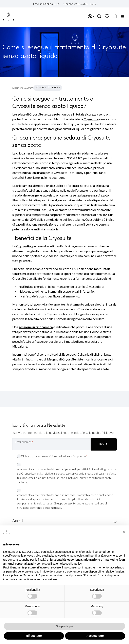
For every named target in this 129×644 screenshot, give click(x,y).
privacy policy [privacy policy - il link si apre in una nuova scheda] (33, 556)
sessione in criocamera (36, 327)
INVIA (104, 444)
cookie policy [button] (73, 564)
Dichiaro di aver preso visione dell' (54, 457)
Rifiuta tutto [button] (34, 636)
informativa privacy (74, 456)
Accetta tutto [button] (95, 636)
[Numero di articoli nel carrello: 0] (115, 16)
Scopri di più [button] (65, 626)
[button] (99, 17)
